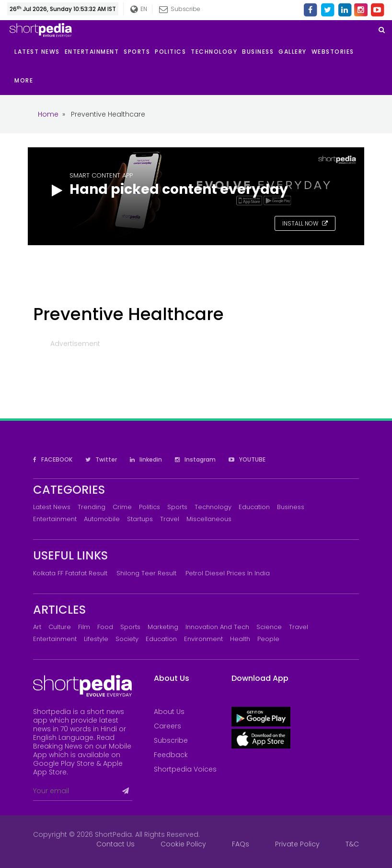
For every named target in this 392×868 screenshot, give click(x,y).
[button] (26, 81)
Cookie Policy (183, 844)
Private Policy (297, 844)
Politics (150, 507)
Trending (92, 507)
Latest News (52, 507)
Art (37, 627)
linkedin (146, 459)
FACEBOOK (53, 459)
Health (240, 639)
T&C (352, 844)
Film (84, 627)
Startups (140, 519)
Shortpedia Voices (185, 769)
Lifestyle (96, 639)
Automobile (102, 519)
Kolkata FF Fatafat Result (70, 573)
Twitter (101, 459)
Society (127, 639)
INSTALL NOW (305, 223)
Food (105, 627)
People (268, 639)
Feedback (171, 755)
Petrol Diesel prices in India (228, 573)
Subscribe (180, 9)
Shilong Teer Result (146, 573)
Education (254, 507)
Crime (122, 507)
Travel (170, 519)
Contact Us (115, 844)
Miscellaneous (209, 519)
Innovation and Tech (217, 627)
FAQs (241, 844)
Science (269, 627)
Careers (167, 726)
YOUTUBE (247, 459)
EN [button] (139, 9)
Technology (213, 507)
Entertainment (55, 519)
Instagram (195, 459)
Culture (60, 627)
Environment (203, 639)
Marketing (163, 627)
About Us (169, 712)
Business (291, 507)
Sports (177, 507)
